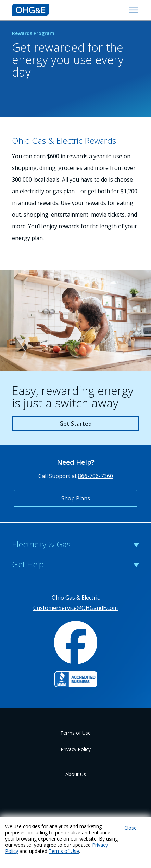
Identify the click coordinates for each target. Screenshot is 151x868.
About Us (76, 774)
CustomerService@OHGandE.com (75, 608)
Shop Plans (76, 498)
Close (130, 828)
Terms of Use (75, 733)
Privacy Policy (76, 749)
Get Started (75, 424)
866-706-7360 (96, 476)
